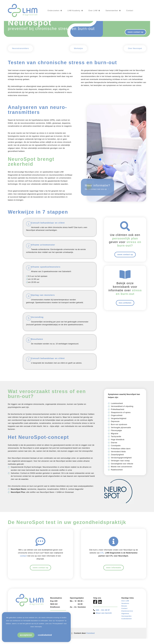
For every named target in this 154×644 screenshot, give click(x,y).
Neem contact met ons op (96, 201)
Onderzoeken (55, 11)
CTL (102, 564)
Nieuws (125, 619)
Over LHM (94, 11)
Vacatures (126, 616)
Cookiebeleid (127, 634)
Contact (130, 11)
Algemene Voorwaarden (127, 629)
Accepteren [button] (26, 635)
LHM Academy (75, 11)
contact (23, 567)
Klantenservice (128, 625)
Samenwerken (113, 11)
